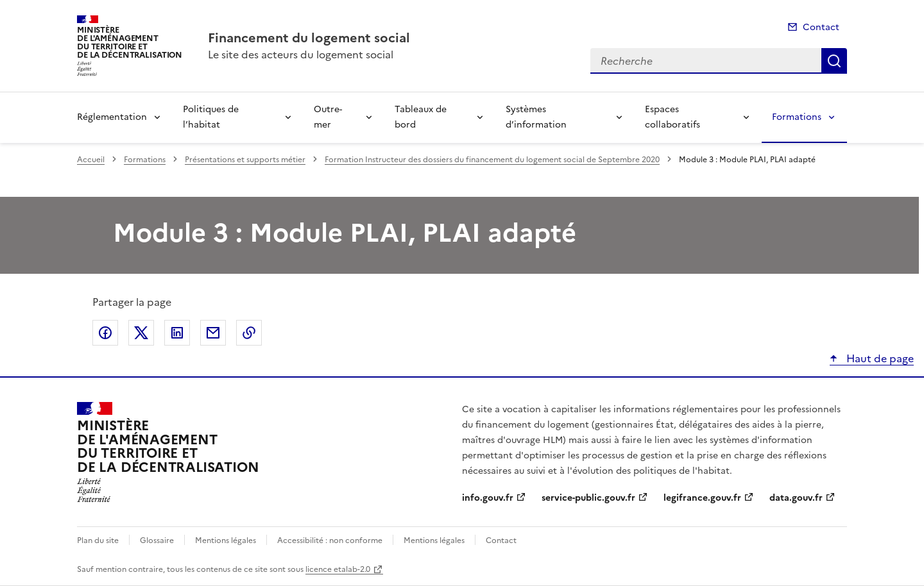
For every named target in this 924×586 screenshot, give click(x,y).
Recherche (834, 61)
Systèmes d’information (536, 117)
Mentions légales (226, 540)
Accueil (91, 160)
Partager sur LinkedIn (177, 333)
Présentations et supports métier (245, 160)
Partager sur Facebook (105, 333)
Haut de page (879, 358)
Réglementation (112, 117)
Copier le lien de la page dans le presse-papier (249, 333)
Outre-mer (328, 117)
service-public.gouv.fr (588, 498)
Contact (821, 27)
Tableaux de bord (421, 117)
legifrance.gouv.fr (702, 498)
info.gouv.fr (488, 498)
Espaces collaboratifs (672, 117)
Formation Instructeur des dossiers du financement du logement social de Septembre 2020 (492, 160)
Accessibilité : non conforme (330, 540)
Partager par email (213, 333)
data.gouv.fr (796, 498)
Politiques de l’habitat (211, 117)
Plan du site (98, 540)
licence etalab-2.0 (338, 569)
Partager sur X (141, 333)
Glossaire (157, 540)
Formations (797, 117)
